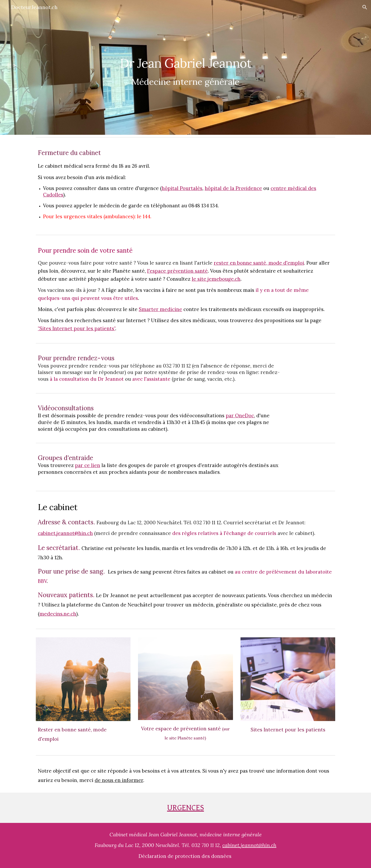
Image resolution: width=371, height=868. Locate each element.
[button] (365, 7)
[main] (185, 68)
